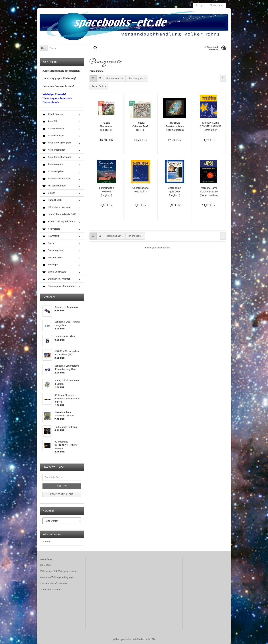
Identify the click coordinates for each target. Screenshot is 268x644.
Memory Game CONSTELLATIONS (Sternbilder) (211, 126)
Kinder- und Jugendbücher (59, 222)
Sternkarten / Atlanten (56, 279)
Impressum (45, 565)
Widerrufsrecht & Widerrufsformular (58, 571)
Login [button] (200, 5)
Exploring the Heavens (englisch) (106, 192)
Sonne (48, 243)
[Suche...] (44, 48)
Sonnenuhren (52, 258)
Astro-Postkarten (54, 150)
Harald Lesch (52, 200)
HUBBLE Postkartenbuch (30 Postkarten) (175, 126)
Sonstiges (50, 265)
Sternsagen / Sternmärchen (59, 286)
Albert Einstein (53, 114)
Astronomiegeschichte (57, 179)
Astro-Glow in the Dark (57, 143)
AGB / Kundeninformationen (54, 583)
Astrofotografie (53, 164)
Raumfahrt (51, 236)
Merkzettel (216, 5)
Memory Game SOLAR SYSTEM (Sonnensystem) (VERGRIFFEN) (209, 192)
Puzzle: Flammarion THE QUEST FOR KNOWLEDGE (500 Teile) (106, 126)
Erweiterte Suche (62, 494)
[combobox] (115, 78)
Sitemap (47, 542)
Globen (49, 193)
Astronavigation (53, 172)
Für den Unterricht (54, 186)
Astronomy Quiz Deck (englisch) (175, 192)
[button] (93, 78)
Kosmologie (51, 229)
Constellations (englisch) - (140, 190)
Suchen (62, 486)
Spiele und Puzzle (54, 272)
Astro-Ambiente (53, 129)
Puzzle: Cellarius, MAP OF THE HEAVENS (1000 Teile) (140, 126)
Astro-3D (50, 121)
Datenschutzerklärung (51, 590)
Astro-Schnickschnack (57, 157)
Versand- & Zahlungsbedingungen (57, 577)
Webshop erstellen (122, 639)
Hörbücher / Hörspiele (56, 207)
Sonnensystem (53, 250)
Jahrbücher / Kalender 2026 (59, 214)
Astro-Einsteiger (53, 136)
